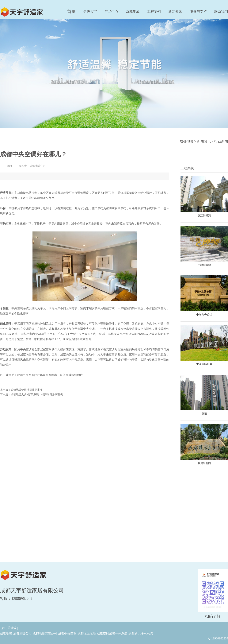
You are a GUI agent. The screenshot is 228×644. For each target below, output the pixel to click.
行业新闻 (221, 141)
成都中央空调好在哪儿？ (33, 154)
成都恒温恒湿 (87, 633)
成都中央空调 (26, 375)
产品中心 (111, 12)
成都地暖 (187, 141)
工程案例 (154, 12)
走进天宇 (90, 12)
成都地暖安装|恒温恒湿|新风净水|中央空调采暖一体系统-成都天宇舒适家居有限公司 (22, 12)
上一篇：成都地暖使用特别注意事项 (21, 390)
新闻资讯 (175, 12)
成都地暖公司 (37, 166)
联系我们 (221, 12)
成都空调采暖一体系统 (112, 633)
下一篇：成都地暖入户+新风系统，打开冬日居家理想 (31, 395)
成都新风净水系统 (141, 633)
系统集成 (133, 12)
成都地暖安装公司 (45, 633)
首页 (71, 12)
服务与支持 (198, 12)
